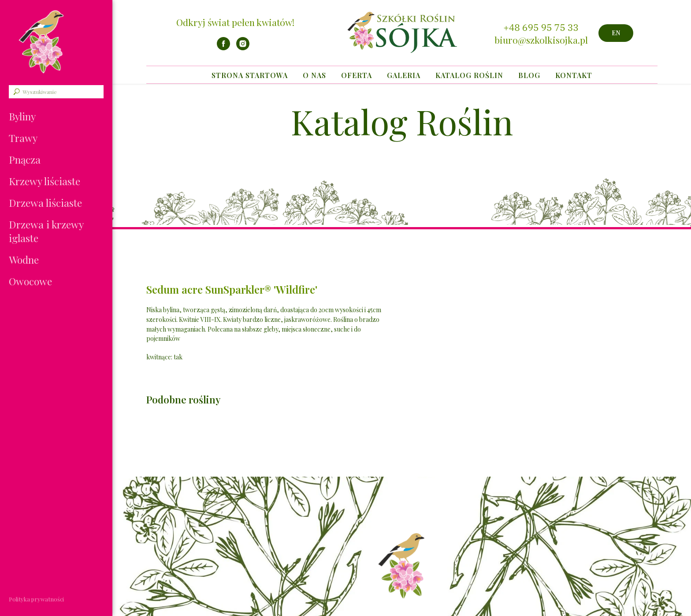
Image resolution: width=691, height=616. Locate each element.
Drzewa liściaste (45, 203)
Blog (529, 75)
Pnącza (25, 159)
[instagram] (243, 48)
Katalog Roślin (469, 75)
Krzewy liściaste (45, 181)
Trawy (23, 138)
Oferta (357, 75)
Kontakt (574, 75)
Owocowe (30, 281)
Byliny (22, 116)
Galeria (404, 75)
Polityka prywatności (36, 599)
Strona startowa (250, 75)
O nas (314, 75)
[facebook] (223, 48)
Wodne (24, 259)
